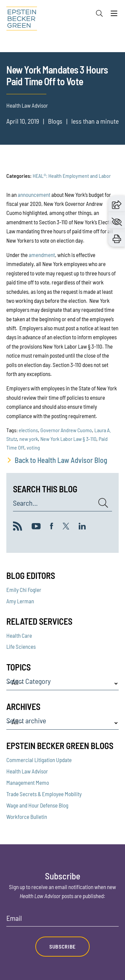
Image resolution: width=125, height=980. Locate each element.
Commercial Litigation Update (39, 760)
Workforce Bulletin (27, 817)
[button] (117, 204)
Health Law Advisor (27, 771)
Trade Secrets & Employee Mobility (44, 794)
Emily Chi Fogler (24, 590)
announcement (34, 195)
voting (33, 447)
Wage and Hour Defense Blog (37, 805)
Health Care (19, 635)
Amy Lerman (20, 601)
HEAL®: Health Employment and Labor (72, 176)
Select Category (28, 681)
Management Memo (28, 782)
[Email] (63, 920)
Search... (25, 503)
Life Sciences (21, 646)
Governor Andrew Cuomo (66, 430)
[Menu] (114, 15)
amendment (42, 255)
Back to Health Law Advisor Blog (61, 460)
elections (28, 430)
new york (29, 439)
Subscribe (62, 946)
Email (14, 918)
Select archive (26, 721)
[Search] (99, 13)
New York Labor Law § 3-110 (68, 439)
